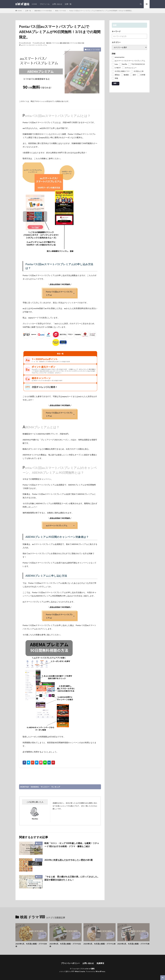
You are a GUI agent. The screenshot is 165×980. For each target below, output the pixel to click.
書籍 (61, 43)
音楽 (83, 43)
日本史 (40, 877)
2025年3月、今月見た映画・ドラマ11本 (100, 944)
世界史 (40, 843)
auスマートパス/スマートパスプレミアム (34, 45)
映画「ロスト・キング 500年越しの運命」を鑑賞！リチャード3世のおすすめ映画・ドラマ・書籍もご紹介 (72, 845)
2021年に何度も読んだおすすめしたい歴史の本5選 (68, 860)
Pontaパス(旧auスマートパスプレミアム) (59, 293)
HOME (34, 4)
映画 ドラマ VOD (60, 11)
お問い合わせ (57, 4)
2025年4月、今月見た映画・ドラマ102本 (65, 945)
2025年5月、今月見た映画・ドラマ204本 (31, 945)
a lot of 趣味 (22, 4)
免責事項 (100, 963)
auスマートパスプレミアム (57, 526)
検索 (115, 83)
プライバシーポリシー (70, 963)
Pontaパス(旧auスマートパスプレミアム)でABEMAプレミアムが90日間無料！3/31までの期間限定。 (101, 11)
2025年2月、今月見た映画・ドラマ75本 (133, 944)
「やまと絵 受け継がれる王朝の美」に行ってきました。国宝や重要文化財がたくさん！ (72, 878)
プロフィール (45, 4)
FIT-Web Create (78, 971)
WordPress (100, 971)
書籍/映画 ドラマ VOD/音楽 (43, 11)
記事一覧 (68, 4)
